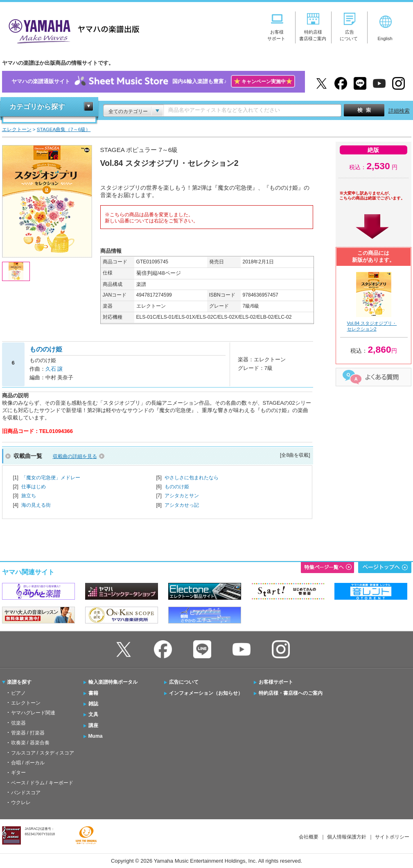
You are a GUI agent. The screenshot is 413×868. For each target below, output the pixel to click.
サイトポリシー (392, 837)
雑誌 (93, 704)
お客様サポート (276, 682)
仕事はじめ (34, 487)
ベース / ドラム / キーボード (42, 783)
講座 (93, 725)
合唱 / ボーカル (28, 763)
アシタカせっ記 (182, 505)
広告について (184, 682)
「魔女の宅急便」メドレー (51, 478)
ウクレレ (21, 802)
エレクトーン (26, 703)
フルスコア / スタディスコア (43, 753)
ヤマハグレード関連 (33, 713)
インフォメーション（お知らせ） (206, 693)
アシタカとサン (182, 496)
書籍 (93, 693)
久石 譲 (54, 369)
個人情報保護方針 (347, 837)
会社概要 (309, 837)
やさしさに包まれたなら (192, 478)
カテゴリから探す (37, 107)
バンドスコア (26, 793)
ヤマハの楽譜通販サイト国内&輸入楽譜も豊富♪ (153, 82)
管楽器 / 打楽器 (28, 733)
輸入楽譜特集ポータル (113, 682)
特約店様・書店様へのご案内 (291, 693)
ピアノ (18, 693)
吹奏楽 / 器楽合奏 (30, 743)
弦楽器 (18, 723)
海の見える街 (36, 505)
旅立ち (29, 496)
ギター (18, 773)
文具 (93, 714)
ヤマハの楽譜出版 (72, 30)
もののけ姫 (177, 487)
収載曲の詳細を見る (75, 456)
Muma (96, 736)
